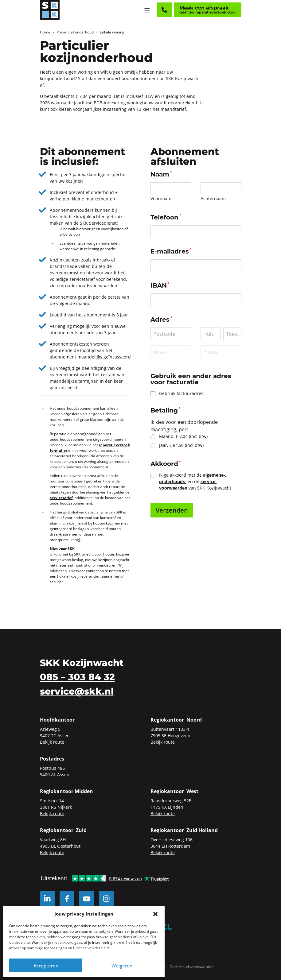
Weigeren (122, 966)
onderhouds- (173, 481)
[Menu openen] (147, 10)
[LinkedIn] (47, 899)
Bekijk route (52, 742)
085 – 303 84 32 (77, 677)
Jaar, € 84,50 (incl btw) (181, 445)
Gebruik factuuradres (181, 393)
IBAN (160, 285)
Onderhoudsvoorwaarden (191, 967)
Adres (161, 320)
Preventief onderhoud (75, 32)
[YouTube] (87, 899)
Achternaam (213, 198)
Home (45, 32)
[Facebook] (67, 899)
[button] (155, 914)
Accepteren (46, 966)
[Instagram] (106, 899)
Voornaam (161, 198)
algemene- (214, 475)
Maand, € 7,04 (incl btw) (183, 436)
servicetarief (61, 498)
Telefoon (166, 217)
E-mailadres (171, 251)
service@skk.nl (77, 691)
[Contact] (164, 10)
